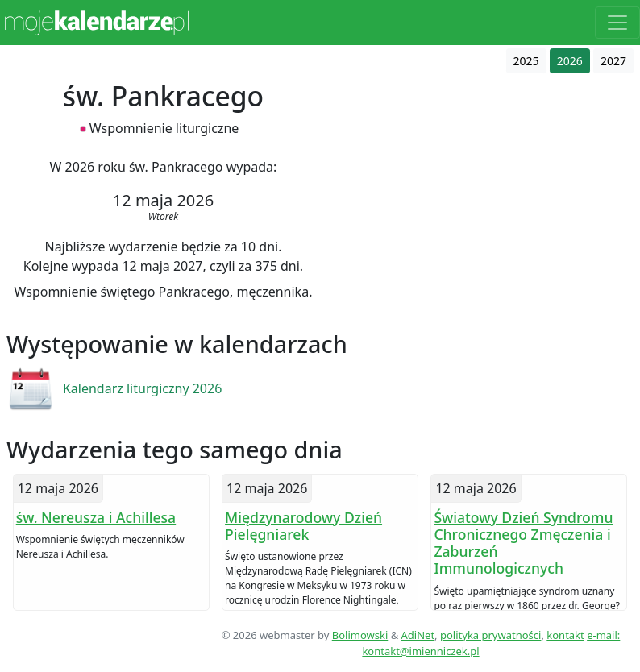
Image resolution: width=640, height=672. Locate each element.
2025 (526, 61)
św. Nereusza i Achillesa (96, 517)
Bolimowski (360, 635)
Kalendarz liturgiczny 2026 (142, 388)
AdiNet (418, 635)
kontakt (565, 635)
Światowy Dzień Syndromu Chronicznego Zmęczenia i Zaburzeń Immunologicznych (523, 543)
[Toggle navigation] (617, 23)
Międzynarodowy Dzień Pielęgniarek (303, 526)
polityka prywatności (490, 635)
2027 (613, 61)
